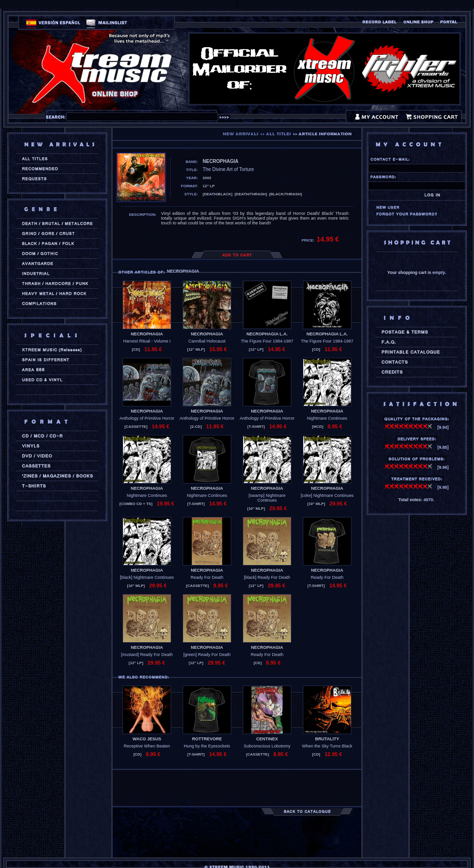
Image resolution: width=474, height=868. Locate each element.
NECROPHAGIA (147, 334)
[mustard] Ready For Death (147, 655)
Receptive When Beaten (147, 746)
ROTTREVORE (207, 739)
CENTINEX (267, 739)
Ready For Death (207, 577)
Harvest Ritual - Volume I (147, 341)
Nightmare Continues (327, 418)
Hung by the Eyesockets (207, 746)
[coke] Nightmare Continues (327, 495)
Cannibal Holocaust (207, 341)
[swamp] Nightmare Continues (267, 498)
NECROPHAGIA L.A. (267, 334)
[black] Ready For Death (267, 577)
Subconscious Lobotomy (267, 746)
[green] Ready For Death (207, 655)
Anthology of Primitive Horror (147, 418)
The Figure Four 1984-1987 (267, 341)
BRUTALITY (327, 739)
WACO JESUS (147, 739)
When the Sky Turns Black (327, 746)
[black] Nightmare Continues (147, 577)
